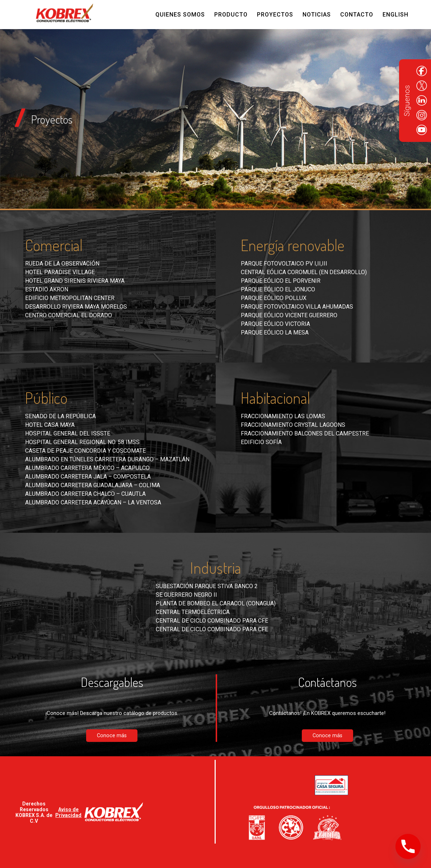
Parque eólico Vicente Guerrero (289, 315)
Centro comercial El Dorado (69, 315)
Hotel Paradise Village (60, 272)
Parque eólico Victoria (275, 324)
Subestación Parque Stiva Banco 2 (207, 586)
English (395, 15)
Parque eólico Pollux (274, 298)
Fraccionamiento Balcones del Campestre (305, 433)
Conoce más (112, 736)
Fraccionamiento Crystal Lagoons (293, 425)
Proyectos (275, 15)
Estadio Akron (47, 289)
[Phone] (408, 846)
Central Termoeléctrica (193, 612)
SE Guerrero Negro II (186, 595)
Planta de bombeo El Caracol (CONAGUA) (216, 603)
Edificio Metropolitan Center (70, 298)
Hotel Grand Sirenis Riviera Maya (75, 281)
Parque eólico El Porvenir (281, 281)
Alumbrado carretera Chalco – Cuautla (85, 494)
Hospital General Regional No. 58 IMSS (82, 442)
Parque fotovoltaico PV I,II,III (284, 264)
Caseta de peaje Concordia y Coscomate (85, 451)
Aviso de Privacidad (68, 812)
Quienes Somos (180, 15)
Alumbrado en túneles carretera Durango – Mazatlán (107, 459)
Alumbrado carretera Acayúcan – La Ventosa (93, 502)
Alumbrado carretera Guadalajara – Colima (93, 485)
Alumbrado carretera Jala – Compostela (88, 477)
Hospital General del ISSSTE (68, 433)
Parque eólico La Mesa (275, 333)
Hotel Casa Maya (50, 425)
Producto (231, 15)
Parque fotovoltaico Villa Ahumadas (297, 307)
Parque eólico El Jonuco (278, 289)
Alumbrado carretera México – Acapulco (87, 468)
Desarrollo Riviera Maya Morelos (76, 307)
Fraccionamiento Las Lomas (283, 416)
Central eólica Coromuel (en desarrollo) (304, 272)
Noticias (317, 15)
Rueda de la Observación (62, 264)
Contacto (357, 15)
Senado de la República (60, 416)
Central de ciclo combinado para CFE (212, 621)
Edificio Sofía (261, 442)
